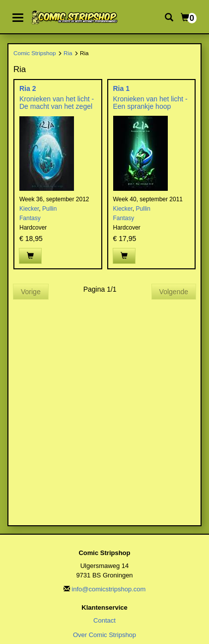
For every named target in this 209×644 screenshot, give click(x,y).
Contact (104, 620)
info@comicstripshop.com (108, 589)
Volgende (174, 292)
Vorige (31, 292)
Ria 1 (121, 88)
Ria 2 (28, 88)
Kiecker (29, 209)
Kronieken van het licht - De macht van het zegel (57, 103)
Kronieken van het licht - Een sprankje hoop (150, 103)
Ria (68, 53)
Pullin (49, 209)
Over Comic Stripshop (104, 635)
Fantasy (30, 218)
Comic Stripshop (35, 53)
